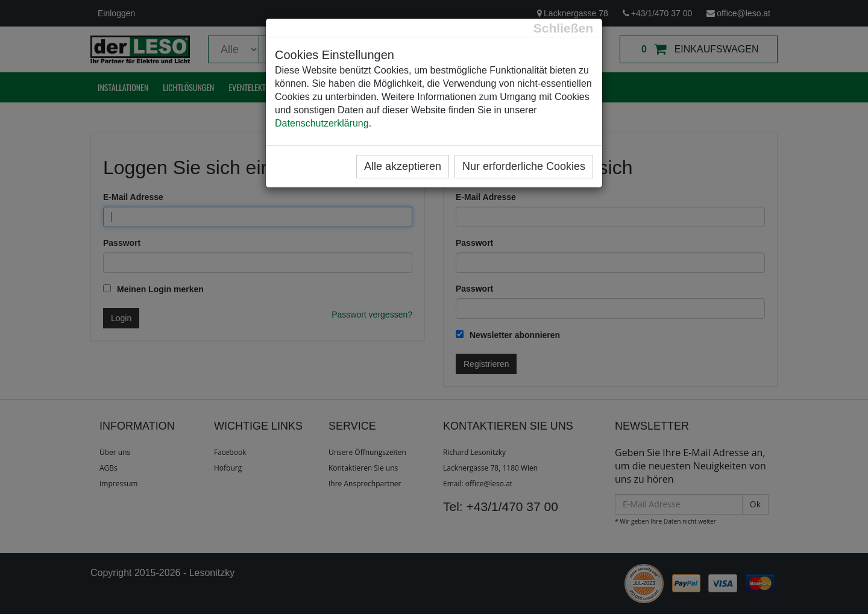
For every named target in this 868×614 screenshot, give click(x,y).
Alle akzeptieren (403, 166)
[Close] (563, 28)
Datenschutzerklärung (322, 123)
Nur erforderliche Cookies (524, 166)
